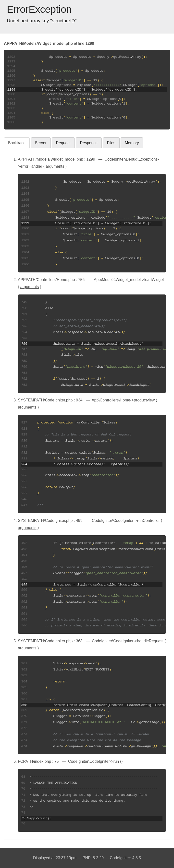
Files (111, 143)
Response (89, 143)
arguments (55, 166)
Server (41, 143)
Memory (132, 143)
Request (63, 143)
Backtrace (17, 143)
